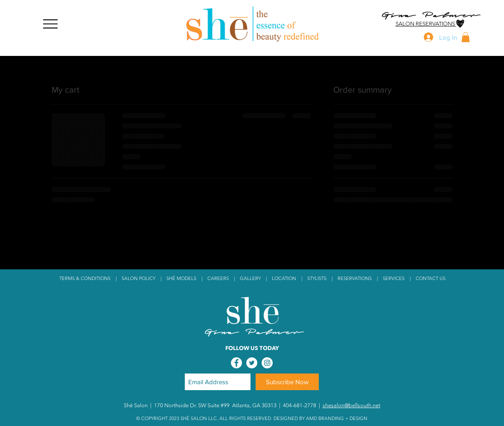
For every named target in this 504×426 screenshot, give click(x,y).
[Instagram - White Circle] (267, 363)
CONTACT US (431, 278)
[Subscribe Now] (287, 382)
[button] (51, 24)
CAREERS (218, 278)
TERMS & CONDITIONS (85, 278)
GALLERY (250, 278)
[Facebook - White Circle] (236, 363)
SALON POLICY (139, 278)
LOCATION (285, 278)
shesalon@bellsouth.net (351, 405)
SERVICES (394, 278)
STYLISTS (317, 278)
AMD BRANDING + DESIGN (337, 418)
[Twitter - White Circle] (252, 363)
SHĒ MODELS (181, 278)
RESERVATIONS (355, 278)
